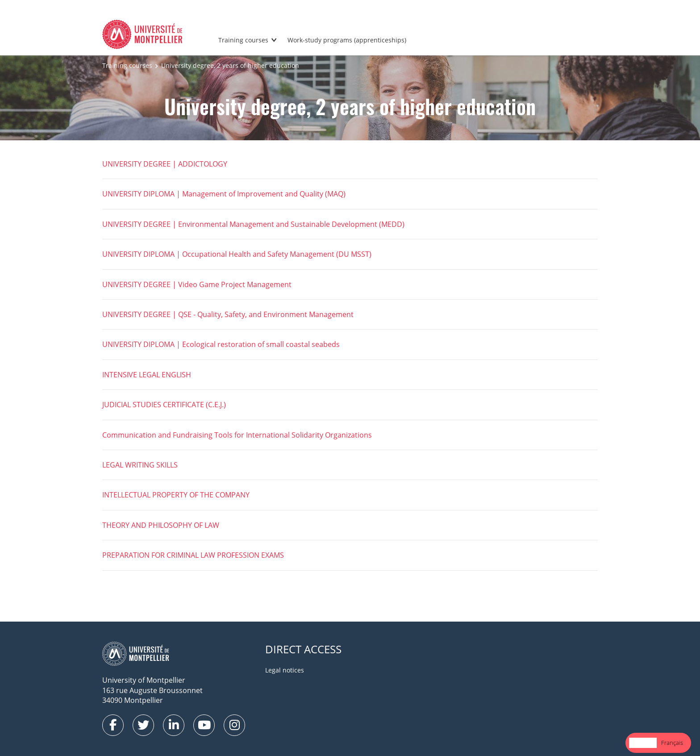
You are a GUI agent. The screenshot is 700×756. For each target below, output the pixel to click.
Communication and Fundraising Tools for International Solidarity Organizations (237, 435)
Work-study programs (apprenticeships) (347, 40)
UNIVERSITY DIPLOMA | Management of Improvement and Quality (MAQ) (224, 194)
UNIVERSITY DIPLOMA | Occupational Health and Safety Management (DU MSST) (237, 254)
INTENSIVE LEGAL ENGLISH (147, 375)
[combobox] (643, 743)
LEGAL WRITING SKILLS (140, 465)
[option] (672, 743)
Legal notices (285, 670)
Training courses (243, 40)
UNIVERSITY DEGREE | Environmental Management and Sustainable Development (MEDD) (253, 224)
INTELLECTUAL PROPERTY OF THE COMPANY (176, 495)
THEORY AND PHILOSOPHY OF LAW (161, 525)
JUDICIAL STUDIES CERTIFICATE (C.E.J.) (164, 405)
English (643, 743)
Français (672, 743)
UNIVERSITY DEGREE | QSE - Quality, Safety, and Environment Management (228, 314)
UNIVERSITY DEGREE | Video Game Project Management (197, 284)
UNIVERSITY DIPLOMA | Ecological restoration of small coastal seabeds (221, 344)
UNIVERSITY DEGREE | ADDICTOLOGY (165, 164)
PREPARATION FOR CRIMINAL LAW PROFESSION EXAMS (193, 555)
